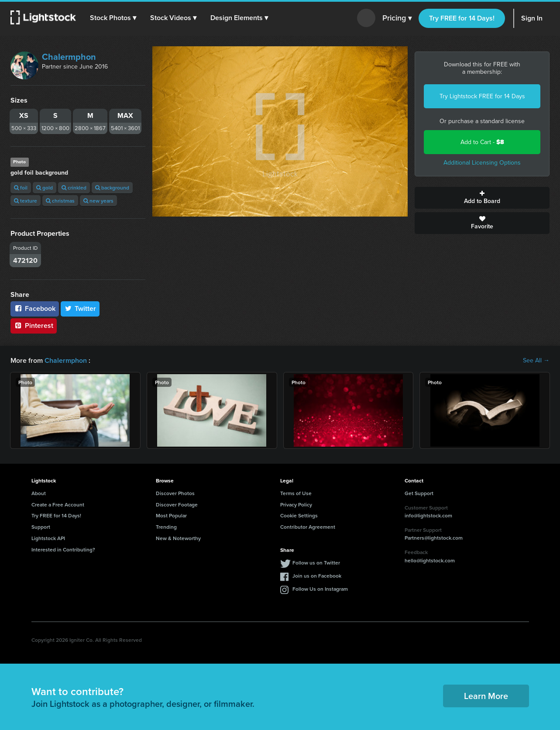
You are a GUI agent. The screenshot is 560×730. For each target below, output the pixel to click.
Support (41, 527)
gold (45, 188)
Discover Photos (175, 493)
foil (21, 188)
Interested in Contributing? (63, 549)
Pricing (397, 18)
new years (98, 201)
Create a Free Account (58, 504)
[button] (113, 18)
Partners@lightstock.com (434, 538)
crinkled (74, 188)
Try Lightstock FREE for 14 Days (482, 96)
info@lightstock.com (428, 515)
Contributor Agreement (308, 527)
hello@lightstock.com (430, 560)
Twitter (80, 308)
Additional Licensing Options (482, 163)
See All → (536, 361)
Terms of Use (296, 493)
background (112, 188)
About (39, 493)
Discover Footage (177, 504)
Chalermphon (69, 57)
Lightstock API (48, 538)
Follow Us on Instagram (320, 589)
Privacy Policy (296, 504)
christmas (60, 201)
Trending (166, 527)
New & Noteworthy (178, 538)
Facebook (35, 308)
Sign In (532, 18)
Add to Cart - (482, 142)
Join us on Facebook (317, 576)
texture (26, 201)
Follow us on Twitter (316, 563)
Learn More (486, 696)
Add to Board (482, 198)
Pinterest (34, 325)
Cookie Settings (299, 515)
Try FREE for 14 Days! (462, 18)
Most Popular (171, 515)
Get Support (419, 493)
